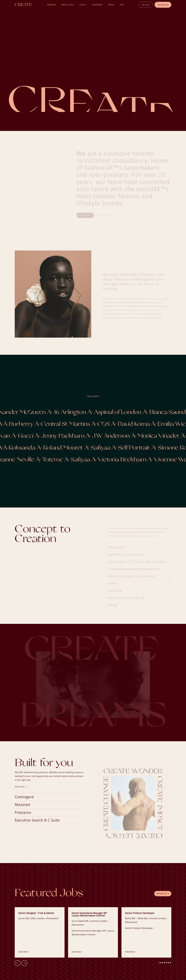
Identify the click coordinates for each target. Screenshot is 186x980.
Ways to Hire (68, 5)
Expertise (51, 5)
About (111, 5)
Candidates (97, 5)
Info (122, 5)
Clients (83, 5)
